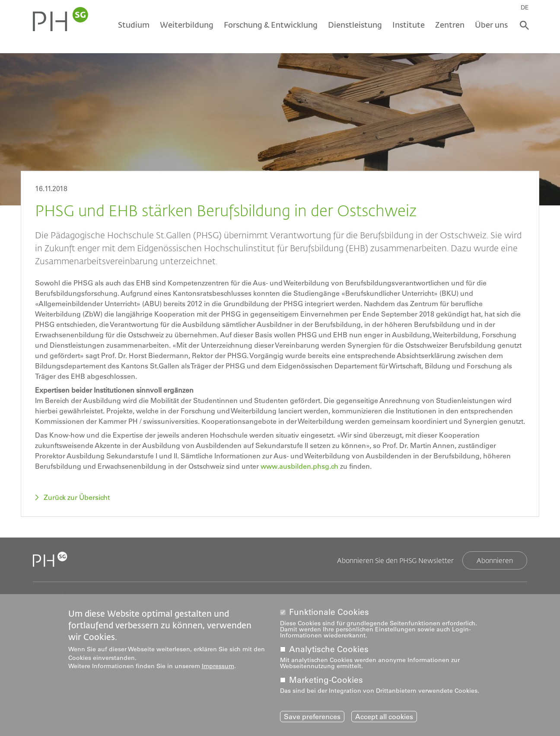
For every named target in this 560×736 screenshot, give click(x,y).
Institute (409, 25)
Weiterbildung (187, 25)
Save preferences (312, 717)
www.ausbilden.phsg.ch (299, 466)
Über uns (491, 25)
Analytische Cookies (329, 649)
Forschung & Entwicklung (271, 25)
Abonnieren (495, 560)
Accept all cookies (384, 717)
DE (525, 7)
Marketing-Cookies (326, 680)
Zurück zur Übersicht (77, 497)
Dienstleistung (355, 25)
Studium (134, 25)
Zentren (450, 25)
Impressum (218, 666)
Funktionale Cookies (329, 612)
